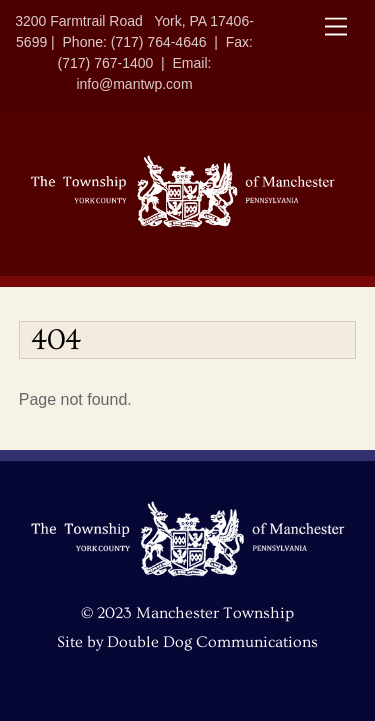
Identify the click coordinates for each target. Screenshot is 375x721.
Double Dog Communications (212, 642)
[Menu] (336, 27)
